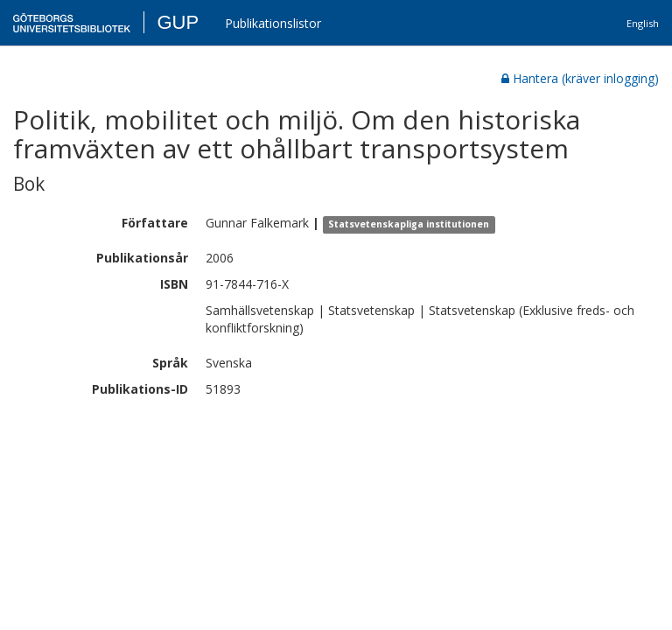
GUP (178, 22)
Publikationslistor (273, 23)
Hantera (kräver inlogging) (580, 78)
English (643, 23)
